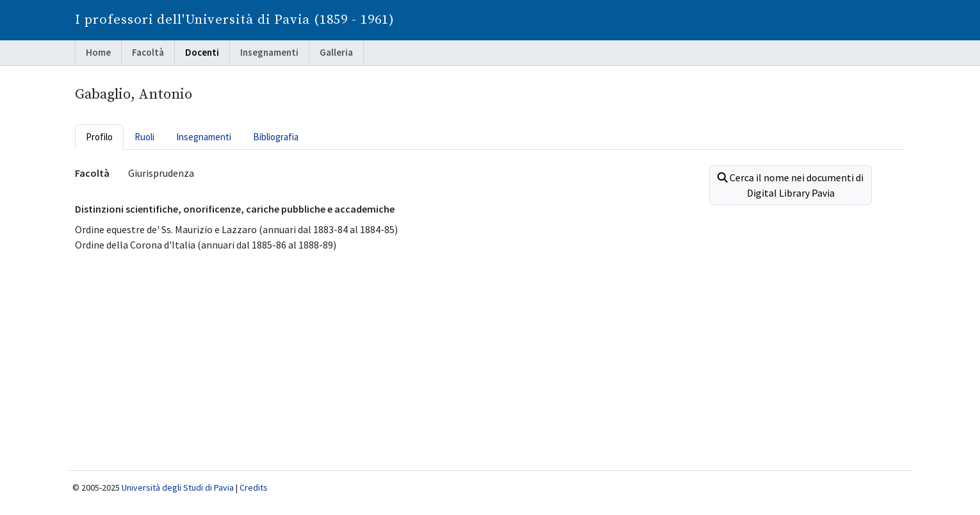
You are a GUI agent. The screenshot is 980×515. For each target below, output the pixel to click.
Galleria (336, 52)
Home (98, 52)
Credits (254, 487)
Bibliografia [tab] (276, 137)
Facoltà (148, 52)
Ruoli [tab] (144, 137)
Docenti (202, 52)
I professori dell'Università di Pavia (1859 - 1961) (235, 20)
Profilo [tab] (99, 137)
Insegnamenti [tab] (204, 137)
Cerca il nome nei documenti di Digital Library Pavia (790, 185)
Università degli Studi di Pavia (178, 487)
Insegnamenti (269, 52)
